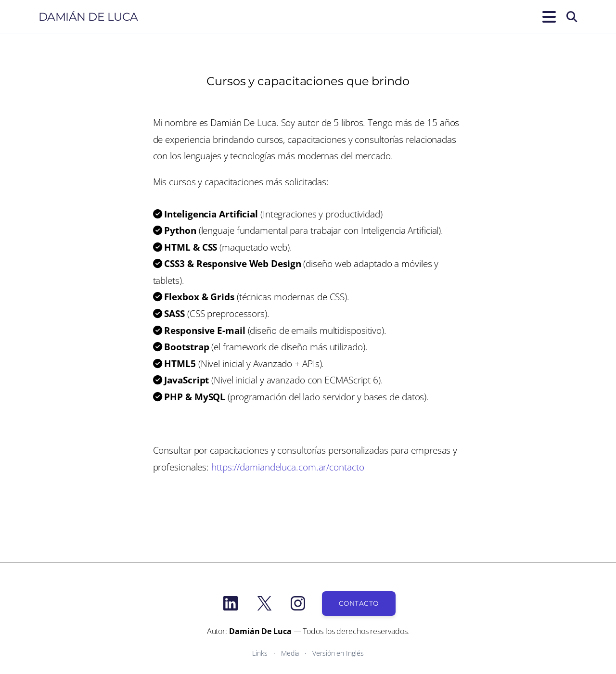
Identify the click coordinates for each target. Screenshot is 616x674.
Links (260, 653)
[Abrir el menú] (547, 17)
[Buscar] (572, 17)
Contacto (359, 603)
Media (290, 653)
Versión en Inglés (338, 653)
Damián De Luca (88, 17)
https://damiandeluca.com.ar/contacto (288, 467)
